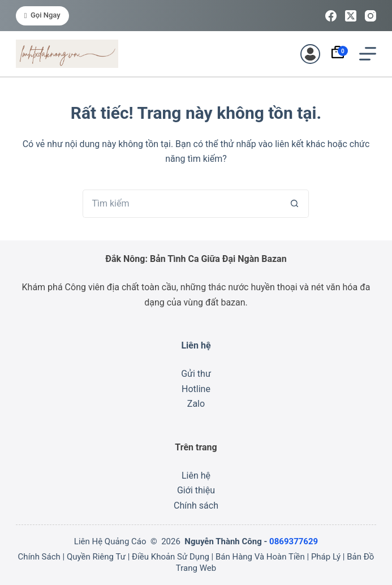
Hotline (196, 389)
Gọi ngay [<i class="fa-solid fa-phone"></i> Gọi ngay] (42, 15)
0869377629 (294, 541)
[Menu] (368, 54)
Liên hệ (196, 476)
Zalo (196, 404)
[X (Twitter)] (351, 16)
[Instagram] (371, 16)
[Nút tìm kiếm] (295, 204)
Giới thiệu (196, 490)
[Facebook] (331, 16)
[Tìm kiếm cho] (182, 204)
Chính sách (196, 506)
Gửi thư (196, 374)
